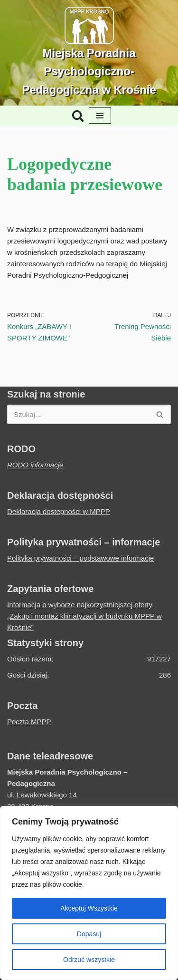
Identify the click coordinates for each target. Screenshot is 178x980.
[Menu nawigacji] (100, 116)
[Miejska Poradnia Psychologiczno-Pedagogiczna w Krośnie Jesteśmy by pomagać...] (89, 53)
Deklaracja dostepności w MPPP (59, 511)
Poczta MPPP (29, 722)
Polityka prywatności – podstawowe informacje (80, 558)
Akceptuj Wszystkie (89, 908)
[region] (89, 893)
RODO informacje (35, 465)
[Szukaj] (78, 116)
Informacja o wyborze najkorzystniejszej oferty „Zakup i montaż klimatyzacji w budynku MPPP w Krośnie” (84, 616)
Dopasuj (89, 934)
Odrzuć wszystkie (89, 960)
